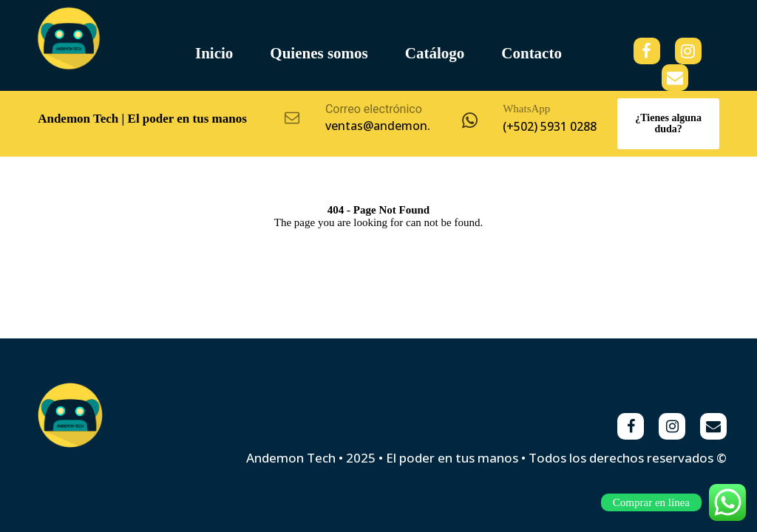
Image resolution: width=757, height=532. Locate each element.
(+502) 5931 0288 (550, 126)
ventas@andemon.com (390, 126)
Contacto (532, 53)
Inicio (214, 53)
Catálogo (435, 53)
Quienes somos (319, 53)
